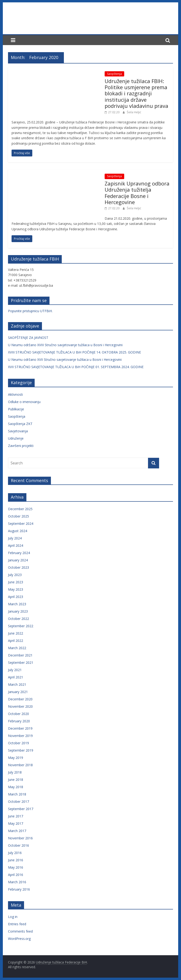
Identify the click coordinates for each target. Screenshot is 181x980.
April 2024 (16, 545)
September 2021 (21, 662)
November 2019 (20, 736)
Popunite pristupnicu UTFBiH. (30, 311)
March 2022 (17, 648)
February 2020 (19, 721)
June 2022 (16, 633)
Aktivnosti (15, 394)
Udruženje (16, 438)
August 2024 (18, 531)
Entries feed (17, 924)
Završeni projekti (21, 446)
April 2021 (16, 677)
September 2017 (21, 809)
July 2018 (15, 772)
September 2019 (21, 750)
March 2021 (17, 684)
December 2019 (20, 728)
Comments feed (20, 931)
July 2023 (15, 575)
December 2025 (20, 509)
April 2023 (16, 597)
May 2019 (16, 758)
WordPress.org (19, 939)
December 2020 (20, 699)
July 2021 (15, 670)
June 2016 (16, 860)
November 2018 (20, 765)
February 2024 (19, 553)
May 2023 (16, 589)
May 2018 (16, 787)
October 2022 (19, 619)
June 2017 (16, 816)
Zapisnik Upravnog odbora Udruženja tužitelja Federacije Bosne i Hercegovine (137, 193)
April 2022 (16, 641)
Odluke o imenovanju (24, 402)
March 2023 (17, 604)
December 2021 (20, 655)
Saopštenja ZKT (20, 424)
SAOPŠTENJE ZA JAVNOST (28, 338)
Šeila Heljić (134, 112)
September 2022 (21, 626)
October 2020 (19, 714)
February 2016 (19, 889)
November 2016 (20, 838)
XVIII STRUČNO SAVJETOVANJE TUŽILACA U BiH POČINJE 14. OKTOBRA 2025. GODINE (74, 352)
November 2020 (20, 706)
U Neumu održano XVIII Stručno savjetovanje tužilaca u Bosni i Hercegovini (65, 345)
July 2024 (15, 538)
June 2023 (16, 582)
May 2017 (16, 823)
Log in (13, 917)
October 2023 (19, 567)
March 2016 (17, 882)
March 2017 (17, 831)
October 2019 (19, 743)
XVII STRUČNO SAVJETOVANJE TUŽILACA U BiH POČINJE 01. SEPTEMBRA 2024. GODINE (76, 367)
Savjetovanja (18, 431)
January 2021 (18, 692)
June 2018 (16, 780)
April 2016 (16, 875)
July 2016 (15, 853)
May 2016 (16, 867)
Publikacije (16, 409)
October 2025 (19, 516)
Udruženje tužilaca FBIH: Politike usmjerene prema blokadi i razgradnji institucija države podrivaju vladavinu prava (136, 93)
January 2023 (18, 611)
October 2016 (19, 845)
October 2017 (19, 801)
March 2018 (17, 794)
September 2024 (21, 524)
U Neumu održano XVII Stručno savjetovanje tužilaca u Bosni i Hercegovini (65, 360)
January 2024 (18, 560)
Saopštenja (114, 74)
